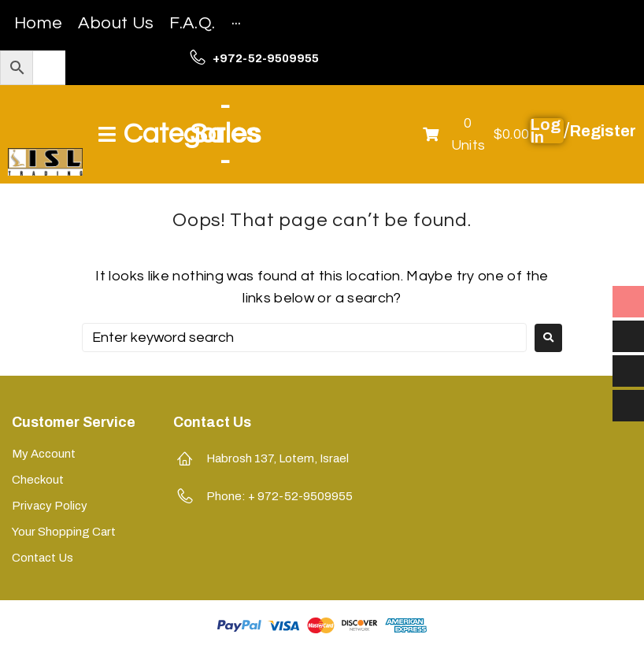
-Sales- (225, 134)
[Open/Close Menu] (179, 134)
